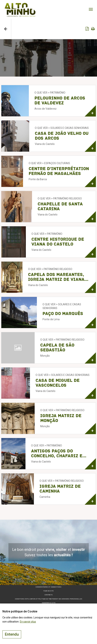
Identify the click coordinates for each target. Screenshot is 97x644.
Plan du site (48, 591)
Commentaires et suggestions (48, 587)
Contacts (49, 595)
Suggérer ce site (49, 603)
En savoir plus (28, 622)
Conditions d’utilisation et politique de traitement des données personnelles (49, 599)
